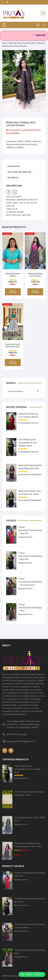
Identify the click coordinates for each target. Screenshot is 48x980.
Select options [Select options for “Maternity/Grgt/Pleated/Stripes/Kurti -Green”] (13, 362)
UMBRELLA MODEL (15, 147)
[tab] (24, 166)
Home (5, 43)
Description (14, 166)
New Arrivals (31, 144)
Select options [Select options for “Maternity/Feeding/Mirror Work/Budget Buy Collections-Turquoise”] (13, 292)
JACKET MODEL (24, 141)
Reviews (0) (13, 178)
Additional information (19, 172)
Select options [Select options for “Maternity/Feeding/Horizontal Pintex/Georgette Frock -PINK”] (35, 292)
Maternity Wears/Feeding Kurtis (22, 43)
